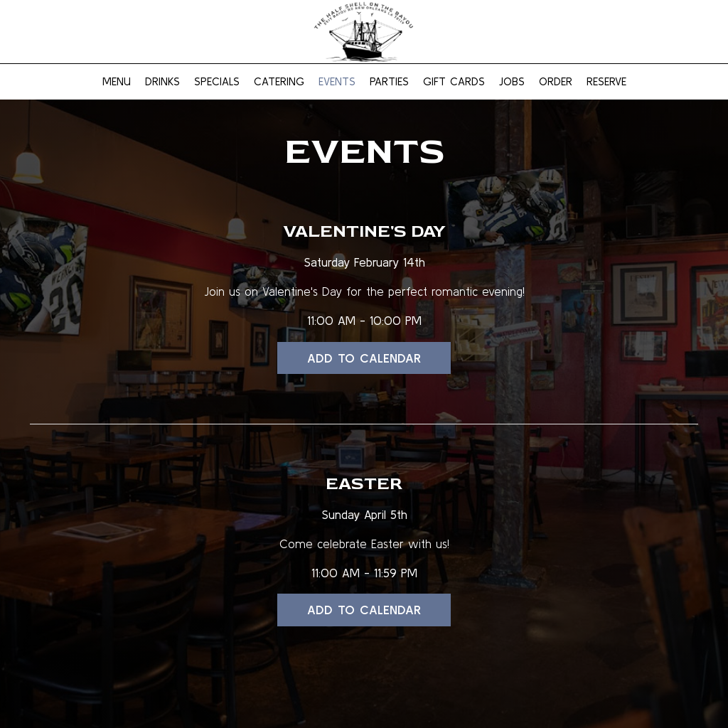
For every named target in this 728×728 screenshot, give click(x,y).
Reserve (606, 81)
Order (556, 81)
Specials (217, 81)
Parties (389, 81)
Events (337, 81)
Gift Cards (454, 81)
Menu (117, 81)
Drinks (162, 81)
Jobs (512, 81)
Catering (279, 81)
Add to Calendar (364, 358)
